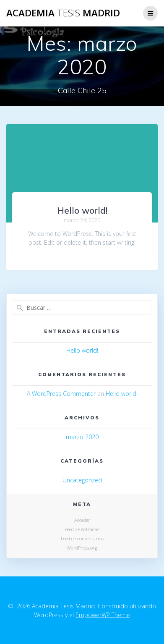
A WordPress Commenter (61, 394)
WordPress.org (82, 548)
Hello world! (82, 210)
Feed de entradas (82, 529)
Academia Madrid (63, 13)
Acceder (82, 520)
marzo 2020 (82, 437)
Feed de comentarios (82, 538)
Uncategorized (82, 480)
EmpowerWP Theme (103, 615)
